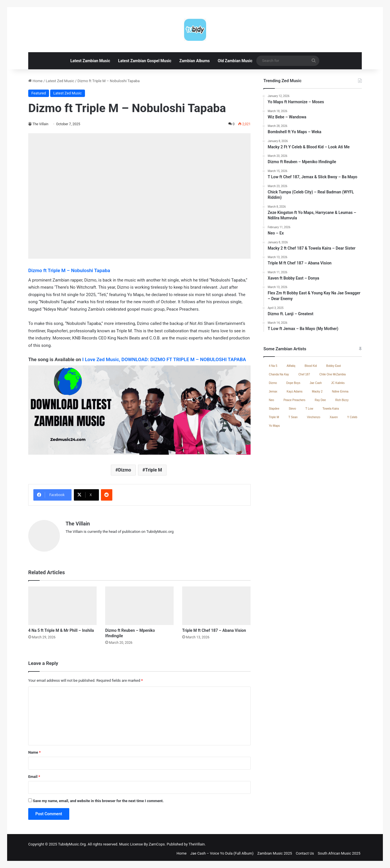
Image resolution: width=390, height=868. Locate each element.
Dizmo (125, 470)
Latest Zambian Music (90, 61)
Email (34, 774)
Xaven (334, 417)
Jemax (273, 391)
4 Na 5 (273, 366)
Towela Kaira (331, 409)
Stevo (292, 409)
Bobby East (333, 366)
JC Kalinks (338, 383)
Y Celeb (352, 417)
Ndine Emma (340, 391)
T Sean (293, 417)
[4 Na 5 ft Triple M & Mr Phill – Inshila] (62, 603)
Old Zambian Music (235, 61)
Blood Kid (311, 366)
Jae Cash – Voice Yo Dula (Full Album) (222, 850)
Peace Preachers (294, 400)
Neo (271, 400)
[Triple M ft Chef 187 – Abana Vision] (216, 603)
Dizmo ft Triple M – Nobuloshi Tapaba (69, 270)
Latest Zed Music (60, 81)
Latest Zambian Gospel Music (145, 61)
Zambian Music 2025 (275, 850)
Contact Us (305, 850)
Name (34, 749)
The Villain (41, 124)
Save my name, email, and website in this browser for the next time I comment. (98, 798)
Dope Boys (293, 383)
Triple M (154, 470)
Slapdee (274, 409)
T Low (309, 409)
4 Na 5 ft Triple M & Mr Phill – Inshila (61, 628)
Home (35, 81)
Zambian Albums (195, 61)
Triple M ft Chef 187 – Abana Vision (214, 628)
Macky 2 (317, 391)
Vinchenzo (314, 417)
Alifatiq (291, 366)
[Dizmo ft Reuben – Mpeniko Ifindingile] (139, 603)
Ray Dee (320, 400)
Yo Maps (274, 426)
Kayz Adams (294, 391)
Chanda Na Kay (279, 374)
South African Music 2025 (339, 850)
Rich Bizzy (342, 400)
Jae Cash (316, 383)
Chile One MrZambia (332, 374)
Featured (39, 93)
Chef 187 (304, 374)
